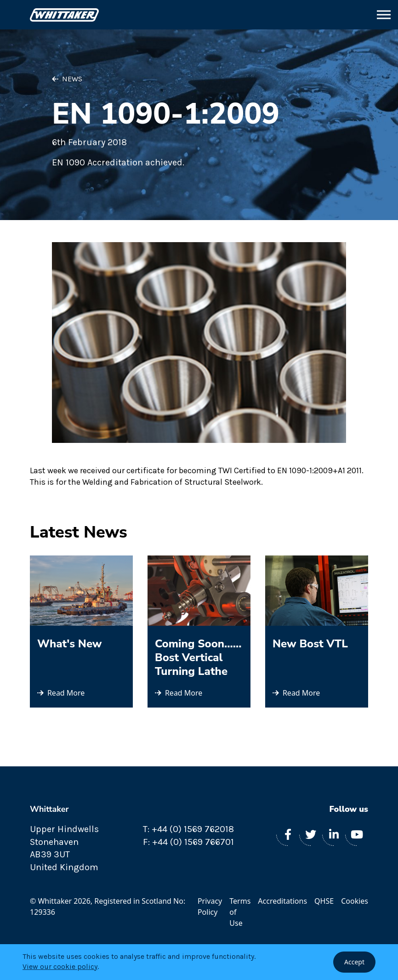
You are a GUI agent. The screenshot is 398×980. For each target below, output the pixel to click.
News (72, 79)
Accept (354, 962)
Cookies (355, 901)
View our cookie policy (60, 966)
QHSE (324, 901)
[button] (384, 15)
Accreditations (282, 901)
